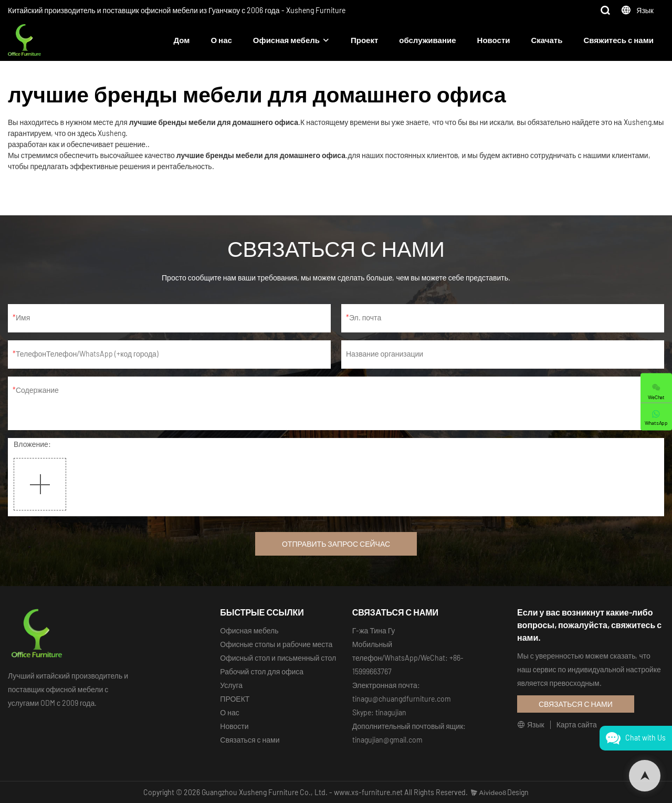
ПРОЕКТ (235, 699)
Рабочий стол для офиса (262, 671)
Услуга (231, 685)
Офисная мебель (286, 40)
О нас (221, 40)
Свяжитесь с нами (618, 40)
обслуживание (427, 40)
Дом (182, 40)
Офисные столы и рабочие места (276, 644)
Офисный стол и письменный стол (278, 658)
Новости (494, 40)
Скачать (547, 40)
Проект (364, 40)
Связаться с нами (250, 740)
